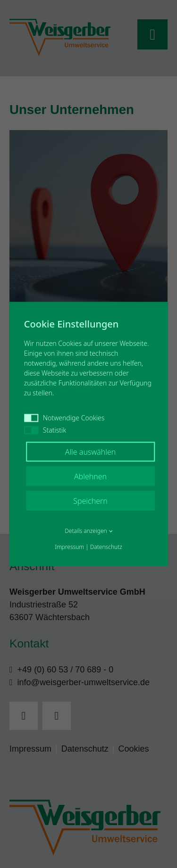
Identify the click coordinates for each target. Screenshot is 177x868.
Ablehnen (90, 476)
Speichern (90, 501)
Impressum (69, 547)
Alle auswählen (91, 452)
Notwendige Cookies (64, 418)
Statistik (45, 430)
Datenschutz (106, 547)
